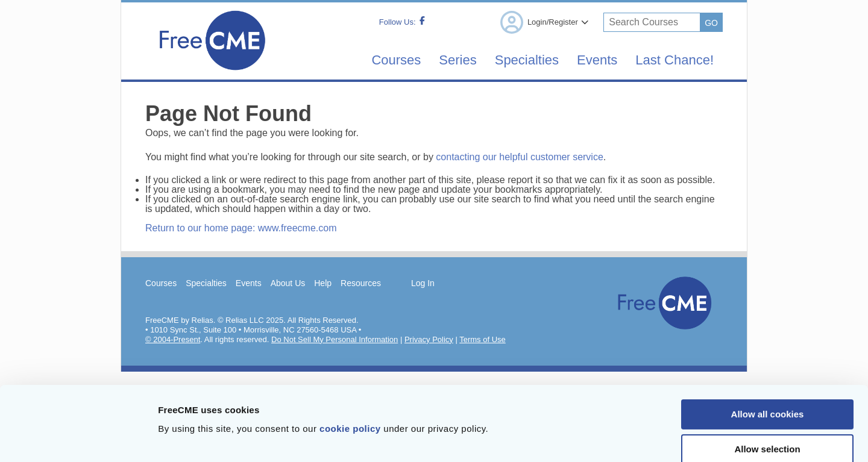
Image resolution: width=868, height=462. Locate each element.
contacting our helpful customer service (519, 157)
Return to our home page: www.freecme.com (241, 228)
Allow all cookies (768, 350)
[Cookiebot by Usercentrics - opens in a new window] (78, 439)
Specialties (527, 60)
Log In (423, 283)
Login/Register (544, 22)
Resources (361, 283)
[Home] (212, 74)
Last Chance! (675, 60)
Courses (396, 60)
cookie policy (350, 365)
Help (323, 283)
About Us (288, 283)
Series (458, 60)
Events (597, 60)
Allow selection (767, 385)
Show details (633, 438)
